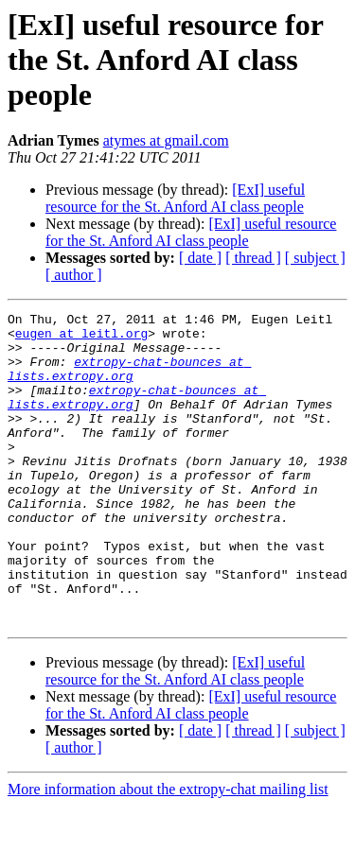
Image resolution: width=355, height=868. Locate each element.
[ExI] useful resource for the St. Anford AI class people (175, 198)
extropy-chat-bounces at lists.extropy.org (129, 381)
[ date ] (200, 258)
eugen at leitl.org (81, 339)
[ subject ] (315, 258)
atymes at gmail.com (166, 140)
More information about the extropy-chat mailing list (168, 851)
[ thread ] (253, 258)
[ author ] (74, 275)
